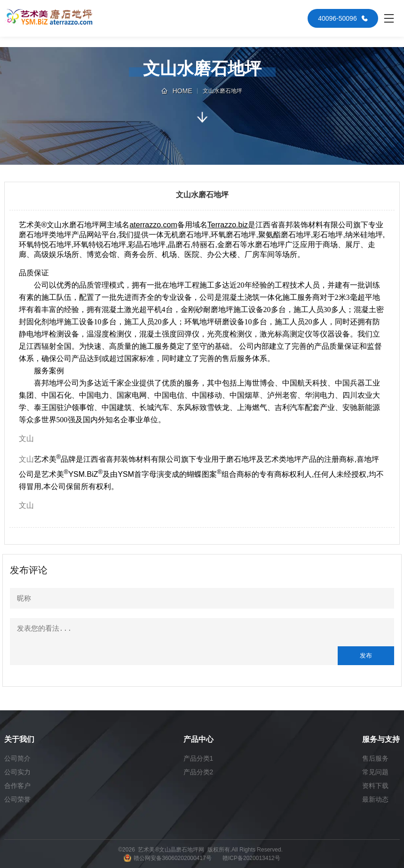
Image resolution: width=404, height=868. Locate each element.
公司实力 (17, 772)
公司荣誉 (17, 799)
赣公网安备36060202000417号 (172, 858)
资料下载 (375, 786)
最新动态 (375, 799)
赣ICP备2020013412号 (251, 858)
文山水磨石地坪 (222, 91)
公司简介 (17, 758)
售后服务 (375, 758)
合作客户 (17, 786)
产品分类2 (198, 772)
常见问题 (375, 772)
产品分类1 (198, 758)
